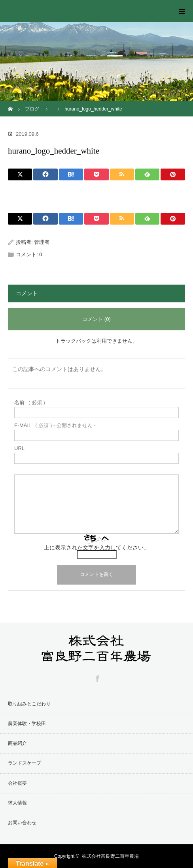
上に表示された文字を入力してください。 (96, 547)
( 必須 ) (30, 402)
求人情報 (17, 803)
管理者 (42, 242)
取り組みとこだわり (29, 704)
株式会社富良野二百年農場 (110, 856)
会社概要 (17, 783)
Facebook (96, 677)
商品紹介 (17, 743)
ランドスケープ (25, 763)
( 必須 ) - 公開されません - (55, 425)
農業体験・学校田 (27, 724)
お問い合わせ (22, 823)
